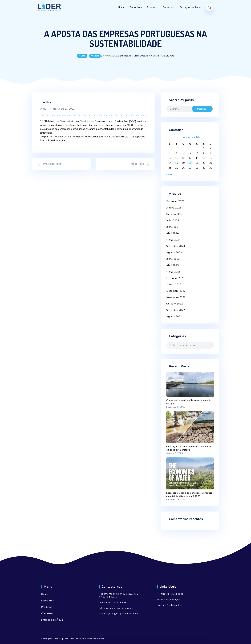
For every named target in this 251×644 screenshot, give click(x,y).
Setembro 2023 (176, 246)
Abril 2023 (172, 265)
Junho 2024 (173, 227)
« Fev (169, 174)
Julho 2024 (173, 220)
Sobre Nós (48, 601)
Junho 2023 (173, 259)
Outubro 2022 (174, 304)
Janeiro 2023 (174, 284)
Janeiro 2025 (174, 208)
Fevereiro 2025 (175, 201)
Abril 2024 (172, 233)
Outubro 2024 (174, 214)
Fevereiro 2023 (175, 278)
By (45, 109)
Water (47, 102)
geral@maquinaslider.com (123, 614)
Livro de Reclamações (170, 605)
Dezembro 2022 (176, 291)
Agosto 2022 (174, 316)
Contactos (47, 613)
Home (45, 594)
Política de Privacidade (170, 594)
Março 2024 (173, 240)
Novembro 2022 (176, 297)
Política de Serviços (168, 600)
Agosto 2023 (174, 252)
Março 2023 (173, 272)
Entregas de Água (52, 620)
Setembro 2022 (176, 310)
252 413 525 (119, 603)
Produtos (47, 607)
